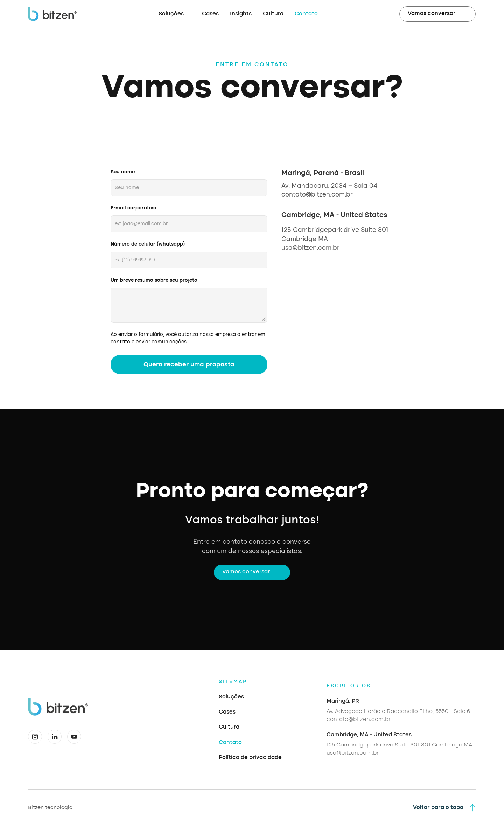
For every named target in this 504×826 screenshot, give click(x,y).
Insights (241, 14)
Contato (306, 14)
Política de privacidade (250, 758)
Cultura (273, 14)
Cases (210, 14)
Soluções (231, 697)
